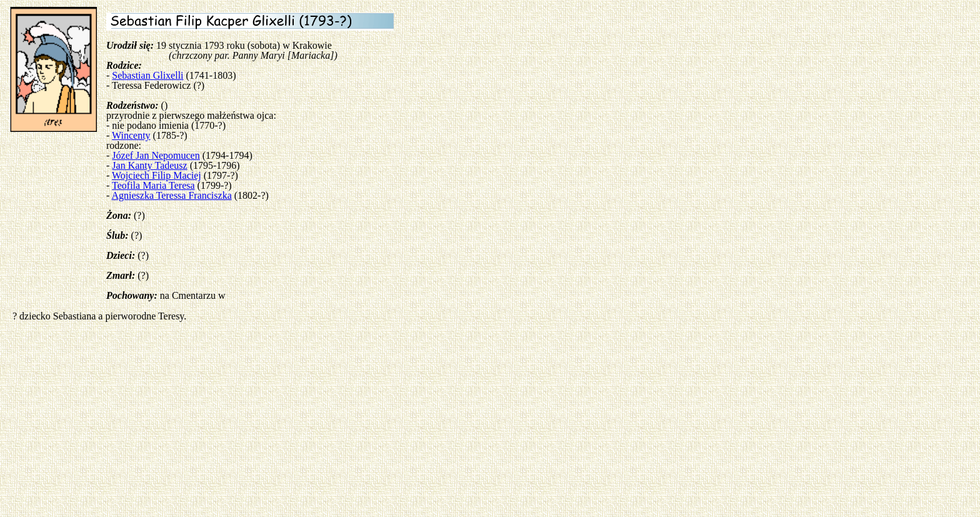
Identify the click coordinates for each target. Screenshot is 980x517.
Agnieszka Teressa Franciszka (171, 195)
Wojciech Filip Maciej (157, 175)
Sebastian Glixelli (147, 75)
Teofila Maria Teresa (153, 185)
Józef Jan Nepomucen (156, 155)
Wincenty (131, 135)
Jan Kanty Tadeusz (149, 165)
